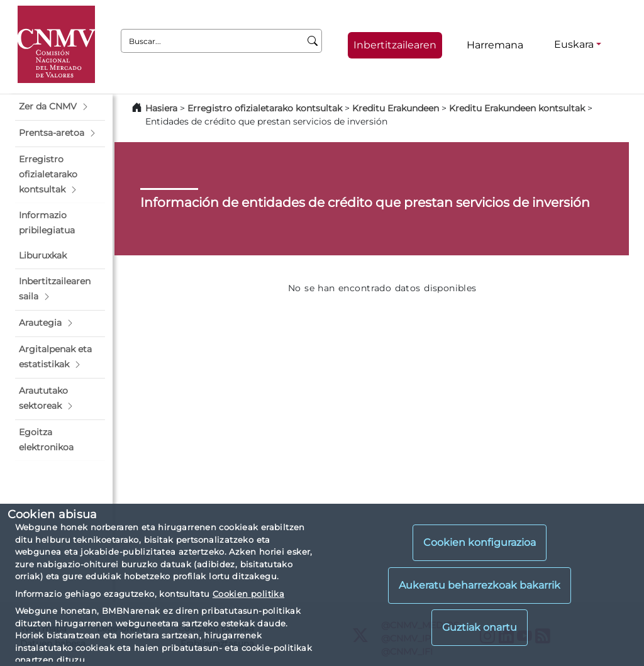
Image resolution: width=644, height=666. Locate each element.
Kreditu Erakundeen (396, 108)
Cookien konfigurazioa (480, 542)
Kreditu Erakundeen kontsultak (517, 108)
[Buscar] (313, 41)
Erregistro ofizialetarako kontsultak (265, 108)
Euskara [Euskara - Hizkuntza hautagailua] (574, 44)
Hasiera (161, 108)
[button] (60, 107)
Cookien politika (248, 594)
